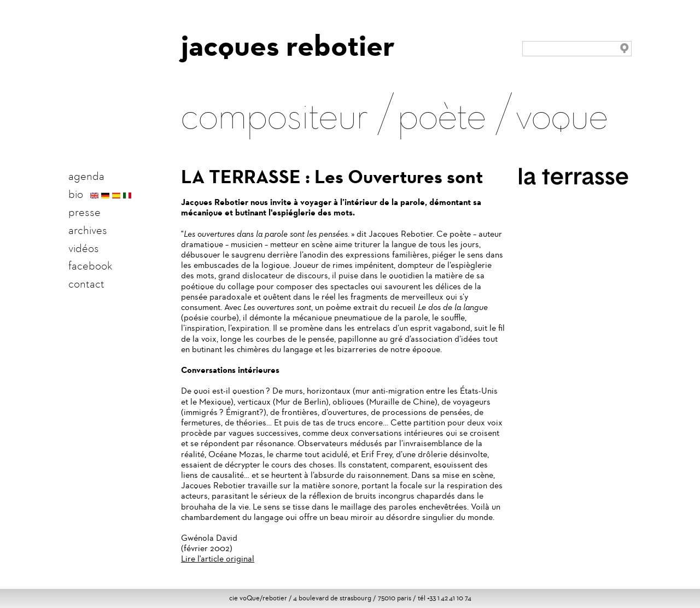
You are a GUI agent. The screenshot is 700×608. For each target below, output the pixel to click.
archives (88, 230)
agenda (86, 176)
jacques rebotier (288, 45)
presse (84, 212)
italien (127, 196)
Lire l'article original (218, 559)
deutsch (105, 196)
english (94, 196)
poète (442, 113)
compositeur (275, 113)
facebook (90, 266)
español (116, 196)
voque (562, 113)
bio (76, 194)
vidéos (84, 248)
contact (86, 284)
